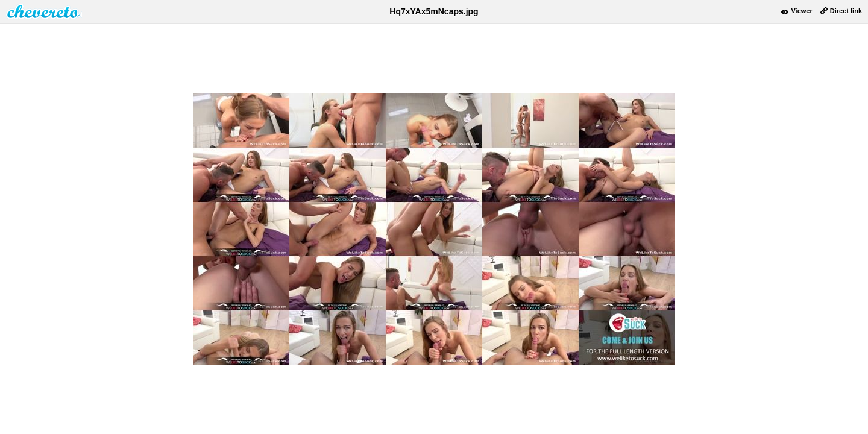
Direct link (846, 11)
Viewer (801, 11)
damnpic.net (44, 11)
